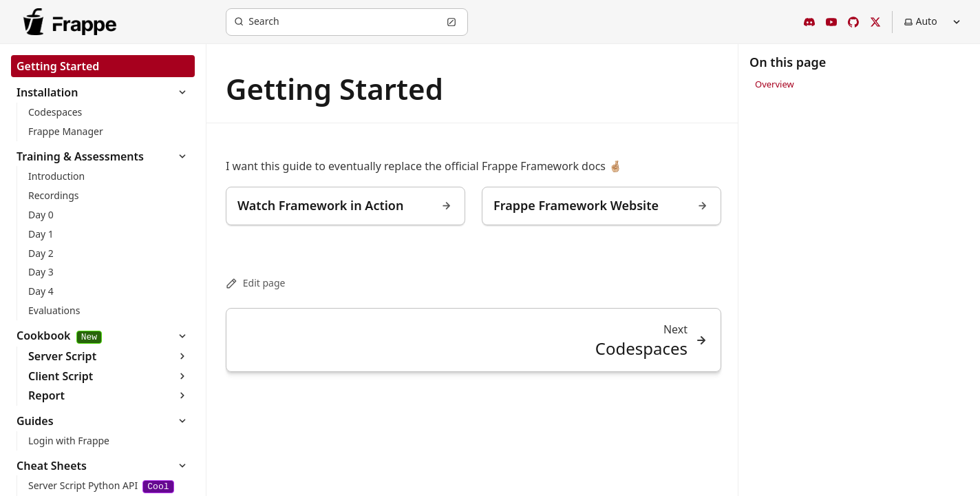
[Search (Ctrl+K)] (347, 22)
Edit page (255, 283)
